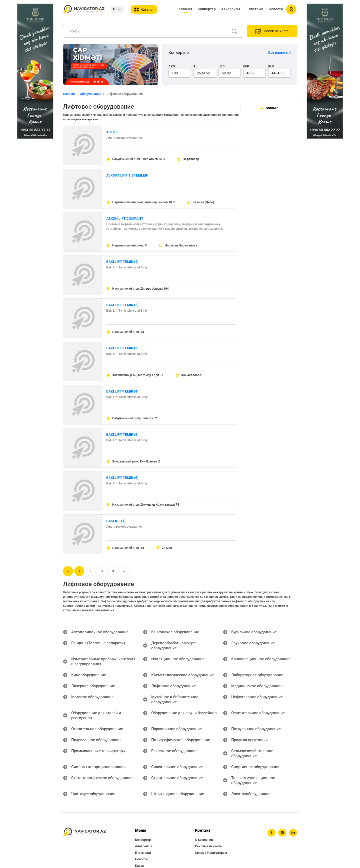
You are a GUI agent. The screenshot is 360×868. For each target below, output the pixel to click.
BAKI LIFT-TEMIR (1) (122, 262)
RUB (271, 66)
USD (222, 66)
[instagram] (281, 818)
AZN (172, 66)
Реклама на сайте (208, 831)
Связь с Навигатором (211, 838)
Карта (139, 851)
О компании (204, 825)
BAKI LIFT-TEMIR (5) (122, 434)
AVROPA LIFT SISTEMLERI (127, 175)
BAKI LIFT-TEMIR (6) (122, 478)
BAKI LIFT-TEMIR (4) (122, 391)
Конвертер (207, 9)
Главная (185, 9)
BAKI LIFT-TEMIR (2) (122, 305)
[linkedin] (293, 818)
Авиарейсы (231, 9)
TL (195, 66)
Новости (276, 9)
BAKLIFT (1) (116, 521)
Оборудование (90, 94)
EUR (246, 66)
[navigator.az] (84, 817)
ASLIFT (112, 132)
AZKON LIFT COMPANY (125, 218)
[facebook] (270, 818)
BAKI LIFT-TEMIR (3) (122, 348)
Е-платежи (254, 9)
